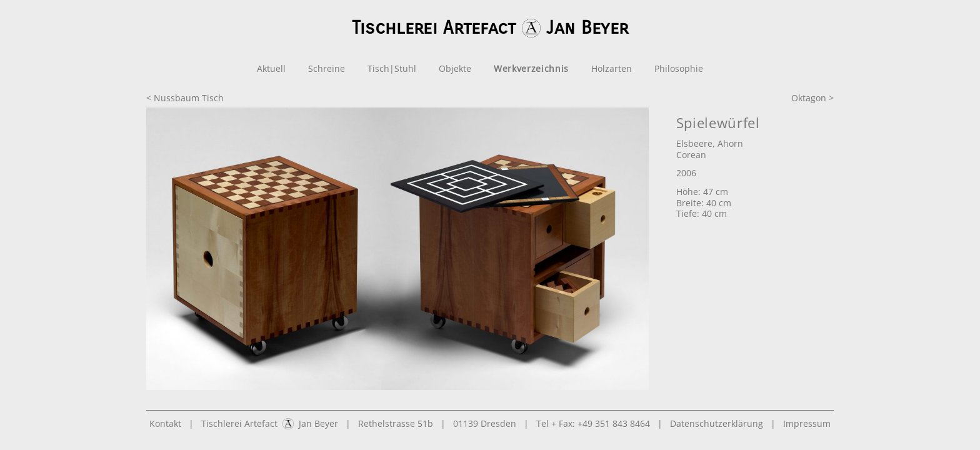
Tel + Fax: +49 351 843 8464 (593, 423)
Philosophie (679, 68)
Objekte (455, 68)
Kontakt (165, 423)
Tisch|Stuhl (392, 68)
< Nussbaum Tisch (185, 98)
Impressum (807, 423)
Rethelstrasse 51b (396, 423)
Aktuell (271, 68)
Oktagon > (812, 98)
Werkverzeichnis (531, 68)
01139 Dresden (485, 423)
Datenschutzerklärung (717, 423)
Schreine (327, 68)
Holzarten (612, 68)
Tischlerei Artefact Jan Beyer (270, 423)
